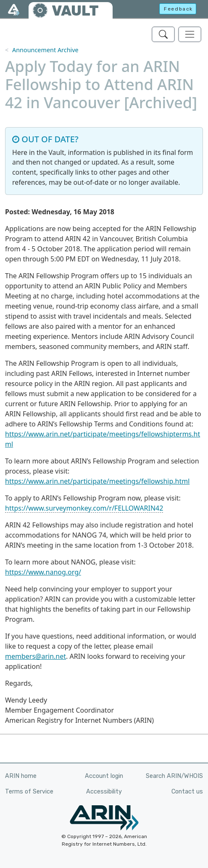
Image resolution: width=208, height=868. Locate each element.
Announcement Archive (45, 50)
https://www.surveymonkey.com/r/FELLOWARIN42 (84, 508)
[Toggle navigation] (190, 34)
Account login (104, 776)
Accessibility (104, 792)
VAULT (75, 11)
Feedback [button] (178, 9)
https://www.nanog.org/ (43, 572)
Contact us (187, 792)
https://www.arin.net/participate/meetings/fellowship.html (97, 481)
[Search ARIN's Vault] (163, 34)
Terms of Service (29, 792)
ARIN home (21, 776)
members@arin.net (36, 656)
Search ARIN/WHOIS (174, 776)
